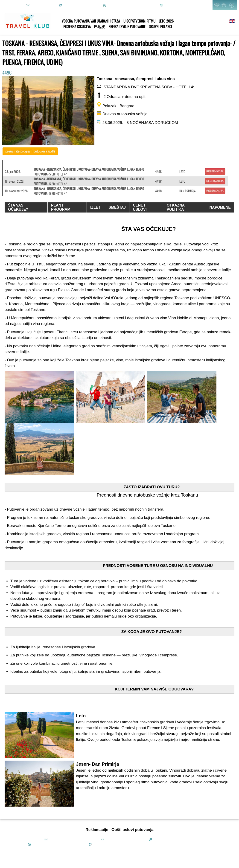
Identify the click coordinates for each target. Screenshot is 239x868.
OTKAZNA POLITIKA (176, 207)
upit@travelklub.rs (44, 5)
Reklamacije (97, 830)
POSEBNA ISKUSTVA (77, 26)
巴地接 (99, 26)
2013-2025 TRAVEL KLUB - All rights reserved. (175, 845)
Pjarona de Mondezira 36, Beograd (186, 5)
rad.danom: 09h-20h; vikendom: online (132, 5)
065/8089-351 (183, 839)
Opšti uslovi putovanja (132, 830)
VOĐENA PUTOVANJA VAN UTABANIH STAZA (91, 21)
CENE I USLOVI (140, 207)
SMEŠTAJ (117, 207)
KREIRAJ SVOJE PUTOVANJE (127, 26)
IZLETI (96, 207)
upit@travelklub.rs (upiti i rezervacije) (74, 839)
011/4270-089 (73, 3)
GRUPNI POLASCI (160, 26)
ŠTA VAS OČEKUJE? (18, 207)
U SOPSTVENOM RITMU (139, 21)
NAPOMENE (220, 207)
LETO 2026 (166, 21)
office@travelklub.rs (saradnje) (126, 839)
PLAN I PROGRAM (61, 207)
